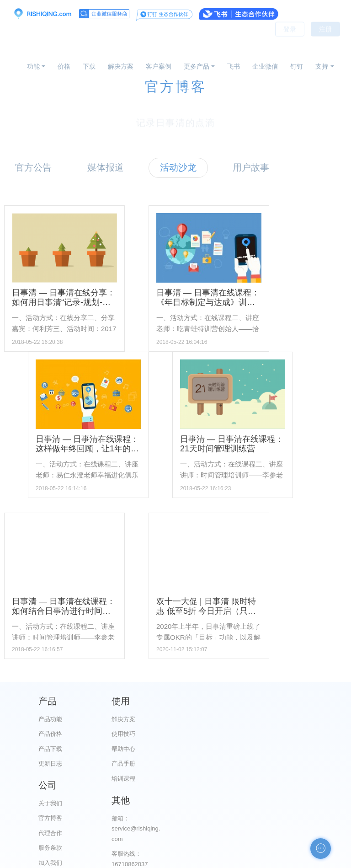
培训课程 (136, 779)
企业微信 (265, 66)
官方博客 (222, 734)
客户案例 (159, 66)
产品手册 (136, 764)
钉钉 (297, 66)
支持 (322, 66)
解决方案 (121, 66)
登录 (290, 41)
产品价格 (50, 734)
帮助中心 (136, 749)
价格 (64, 66)
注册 (325, 41)
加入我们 (222, 779)
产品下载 (50, 749)
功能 (33, 66)
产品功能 (50, 719)
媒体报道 (106, 167)
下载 (89, 66)
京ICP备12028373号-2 (124, 860)
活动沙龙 (178, 167)
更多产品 (197, 66)
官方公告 (33, 167)
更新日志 (50, 764)
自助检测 (308, 819)
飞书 (234, 66)
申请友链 (308, 805)
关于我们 (222, 719)
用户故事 (251, 167)
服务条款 (222, 764)
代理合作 (222, 749)
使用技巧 (136, 734)
